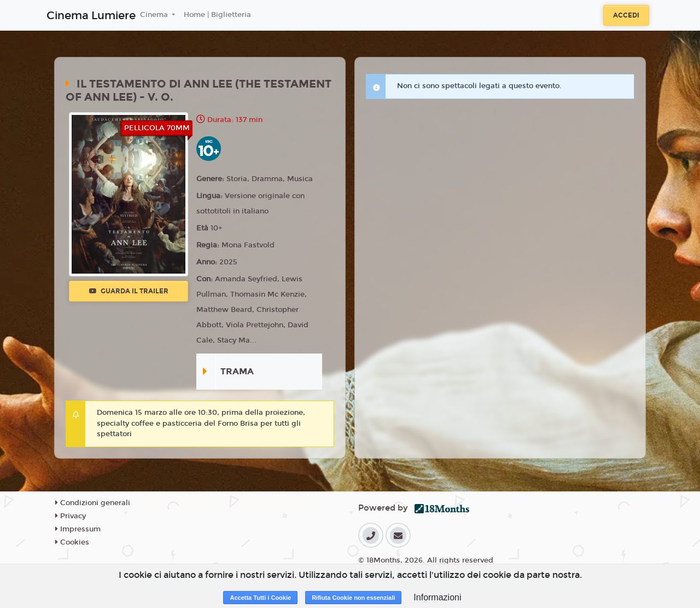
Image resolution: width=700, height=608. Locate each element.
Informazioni (437, 597)
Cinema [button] (155, 15)
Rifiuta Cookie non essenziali (353, 598)
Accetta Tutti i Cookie (260, 598)
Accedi (626, 15)
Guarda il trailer (129, 291)
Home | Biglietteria (217, 15)
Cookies (72, 542)
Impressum (78, 529)
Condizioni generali (93, 503)
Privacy (71, 516)
